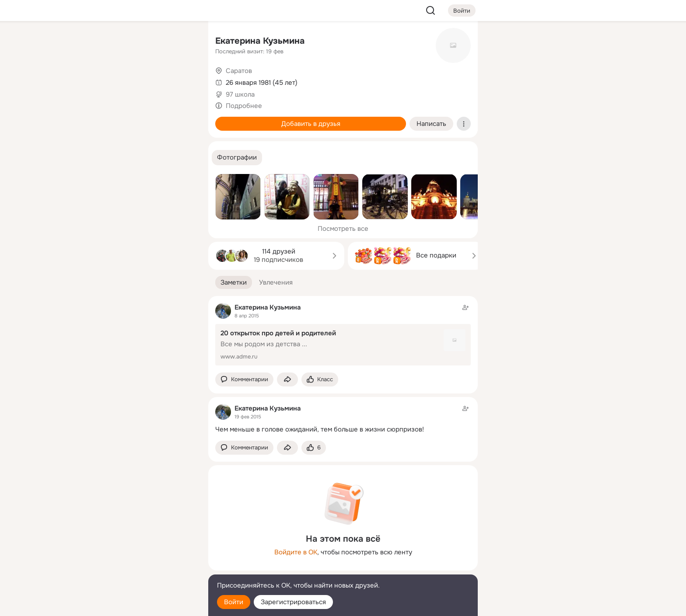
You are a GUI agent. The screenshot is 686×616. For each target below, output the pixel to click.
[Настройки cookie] (143, 604)
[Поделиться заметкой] (287, 380)
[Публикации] (105, 80)
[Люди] (143, 80)
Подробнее (244, 106)
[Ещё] (143, 548)
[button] (237, 158)
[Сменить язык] (143, 567)
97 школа (240, 94)
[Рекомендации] (143, 157)
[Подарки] (105, 119)
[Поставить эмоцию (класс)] (320, 380)
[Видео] (182, 80)
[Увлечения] (143, 42)
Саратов (239, 71)
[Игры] (182, 119)
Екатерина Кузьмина (260, 41)
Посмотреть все (343, 229)
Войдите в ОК (296, 552)
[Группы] (182, 42)
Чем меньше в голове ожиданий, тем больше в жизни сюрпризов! (320, 429)
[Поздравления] (143, 119)
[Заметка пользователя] (343, 419)
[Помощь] (105, 157)
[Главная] (105, 42)
